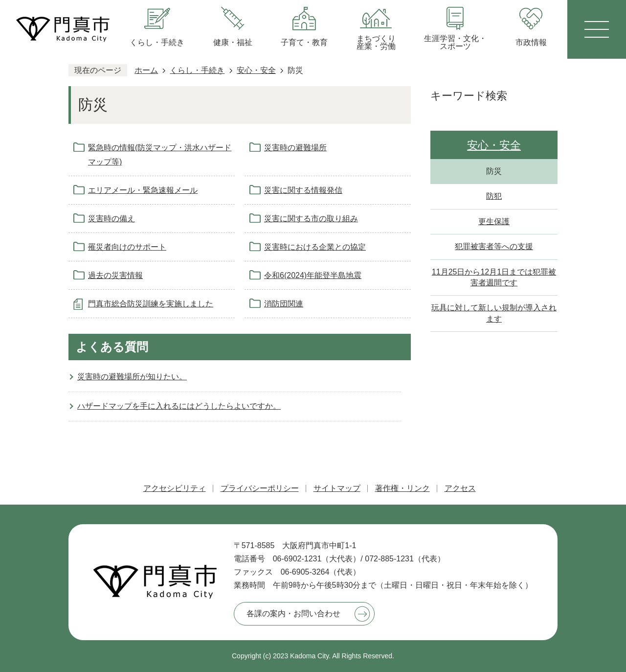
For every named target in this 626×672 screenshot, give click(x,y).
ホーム (146, 70)
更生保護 (494, 221)
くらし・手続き (197, 70)
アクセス (460, 488)
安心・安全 (256, 70)
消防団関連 (284, 304)
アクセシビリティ (175, 488)
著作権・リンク (402, 488)
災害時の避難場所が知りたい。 (132, 377)
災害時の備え (112, 219)
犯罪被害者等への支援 (494, 246)
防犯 (494, 196)
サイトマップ (337, 488)
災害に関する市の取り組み (311, 219)
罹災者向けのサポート (127, 247)
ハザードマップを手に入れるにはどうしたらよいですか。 (179, 406)
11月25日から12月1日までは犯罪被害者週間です (494, 277)
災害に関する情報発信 (303, 190)
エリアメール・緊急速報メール (143, 190)
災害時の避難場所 (295, 148)
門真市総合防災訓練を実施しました (151, 304)
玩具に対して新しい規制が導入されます (494, 313)
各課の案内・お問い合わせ (293, 614)
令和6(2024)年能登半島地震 (313, 275)
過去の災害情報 (115, 275)
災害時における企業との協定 (315, 247)
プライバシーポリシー (260, 488)
